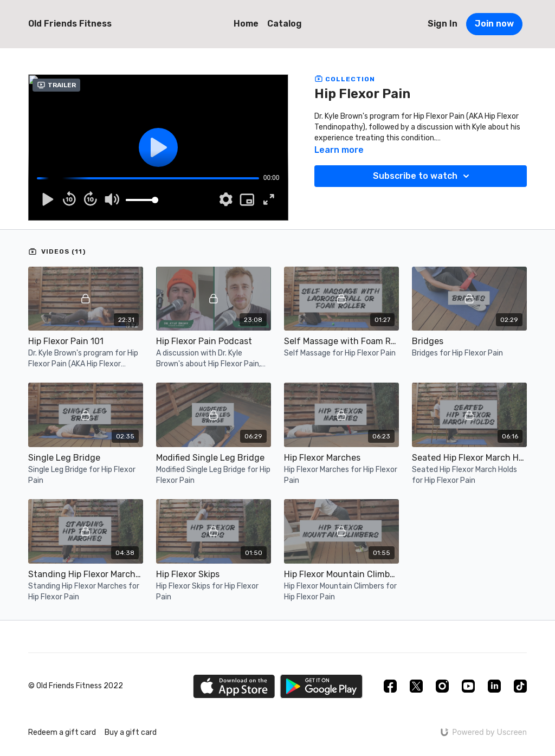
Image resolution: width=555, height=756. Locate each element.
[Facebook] (390, 686)
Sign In (443, 24)
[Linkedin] (494, 686)
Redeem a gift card (62, 732)
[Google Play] (321, 686)
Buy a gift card (131, 732)
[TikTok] (520, 686)
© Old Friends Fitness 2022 (76, 686)
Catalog (285, 24)
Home (246, 24)
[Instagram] (442, 686)
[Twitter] (416, 686)
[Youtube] (468, 686)
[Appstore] (234, 686)
